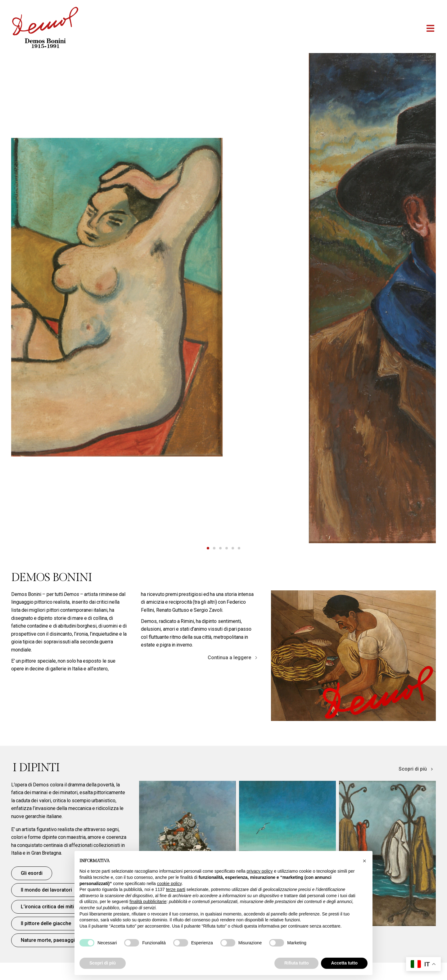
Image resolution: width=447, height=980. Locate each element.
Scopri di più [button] (103, 963)
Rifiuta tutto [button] (297, 963)
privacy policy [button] (260, 871)
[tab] (208, 548)
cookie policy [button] (169, 884)
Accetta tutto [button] (344, 963)
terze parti (176, 889)
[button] (430, 28)
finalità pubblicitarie (148, 902)
